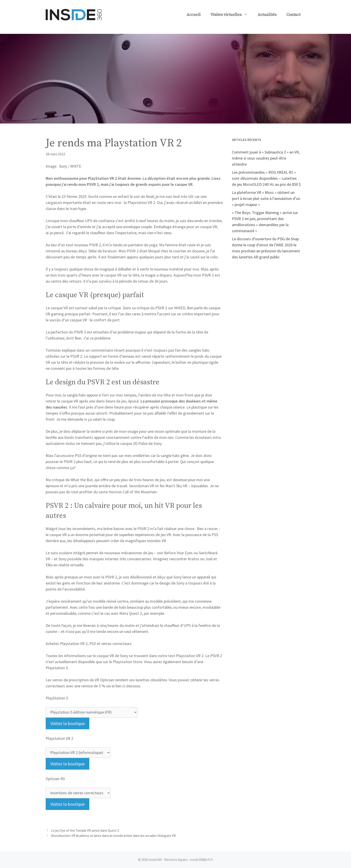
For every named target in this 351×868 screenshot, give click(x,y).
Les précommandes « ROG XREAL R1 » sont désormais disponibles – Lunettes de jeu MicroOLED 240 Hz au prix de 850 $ (266, 178)
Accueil (194, 15)
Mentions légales (176, 860)
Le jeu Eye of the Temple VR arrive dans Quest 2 (85, 830)
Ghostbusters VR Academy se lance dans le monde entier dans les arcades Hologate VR (113, 836)
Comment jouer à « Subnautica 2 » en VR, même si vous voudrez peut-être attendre (266, 158)
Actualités (267, 15)
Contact (293, 15)
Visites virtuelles (232, 15)
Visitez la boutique (67, 723)
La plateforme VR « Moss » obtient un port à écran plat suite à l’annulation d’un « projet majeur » (266, 198)
